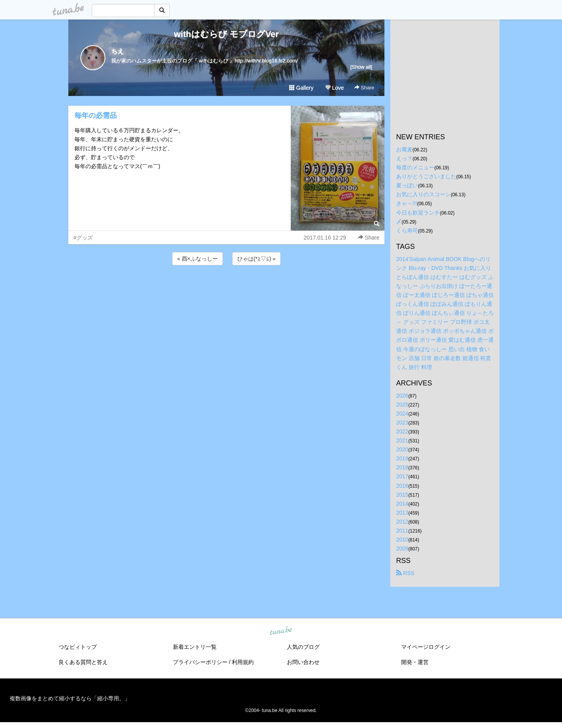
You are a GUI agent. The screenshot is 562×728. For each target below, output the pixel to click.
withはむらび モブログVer (226, 34)
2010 (402, 540)
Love (334, 88)
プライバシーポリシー (200, 662)
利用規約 (243, 662)
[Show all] (361, 67)
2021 (402, 440)
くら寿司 (407, 231)
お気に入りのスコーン (423, 194)
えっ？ (404, 158)
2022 (402, 431)
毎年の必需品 (96, 115)
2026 (402, 396)
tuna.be (281, 631)
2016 (402, 486)
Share (364, 88)
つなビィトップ (78, 647)
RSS (405, 573)
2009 (402, 549)
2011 (402, 531)
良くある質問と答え (83, 662)
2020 (402, 449)
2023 (402, 423)
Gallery (301, 88)
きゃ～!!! (407, 203)
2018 (402, 467)
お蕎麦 (404, 149)
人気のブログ (303, 647)
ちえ (117, 51)
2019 (402, 458)
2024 (402, 414)
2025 (402, 405)
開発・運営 (415, 662)
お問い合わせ (303, 662)
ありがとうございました (426, 176)
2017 (402, 476)
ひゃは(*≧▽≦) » (256, 259)
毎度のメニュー (415, 167)
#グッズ (83, 238)
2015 (402, 495)
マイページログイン (426, 647)
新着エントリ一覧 (195, 647)
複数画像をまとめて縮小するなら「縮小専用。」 (70, 698)
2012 (402, 522)
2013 (402, 513)
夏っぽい (407, 185)
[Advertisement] (226, 288)
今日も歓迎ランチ (418, 213)
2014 (402, 504)
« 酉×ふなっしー (197, 259)
